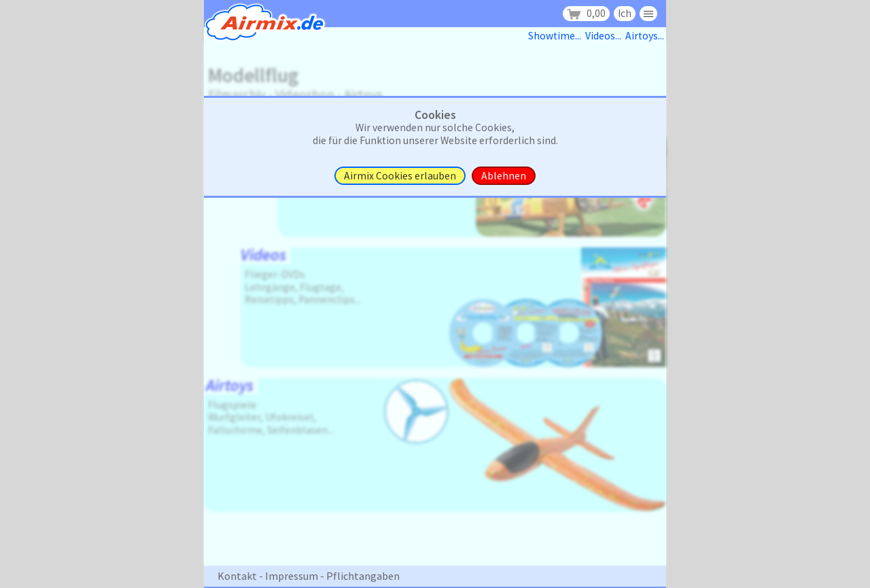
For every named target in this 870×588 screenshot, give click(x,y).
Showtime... (557, 36)
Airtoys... (646, 36)
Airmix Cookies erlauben (400, 176)
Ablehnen (504, 176)
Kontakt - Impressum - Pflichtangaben (309, 576)
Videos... (605, 36)
